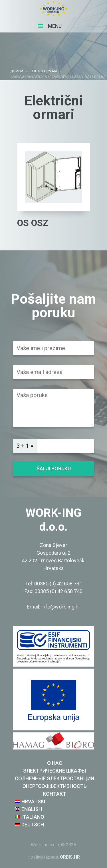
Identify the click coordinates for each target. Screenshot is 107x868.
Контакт (54, 794)
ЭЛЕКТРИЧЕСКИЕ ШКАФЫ (54, 771)
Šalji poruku (54, 468)
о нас (55, 763)
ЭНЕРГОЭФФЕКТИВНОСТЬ (55, 786)
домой (17, 71)
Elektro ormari (43, 71)
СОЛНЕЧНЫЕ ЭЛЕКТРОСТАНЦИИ (54, 778)
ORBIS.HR (70, 857)
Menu (50, 26)
